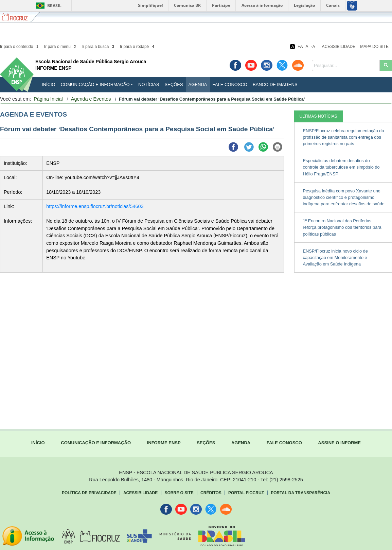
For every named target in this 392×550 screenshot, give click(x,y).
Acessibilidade (339, 47)
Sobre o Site (179, 493)
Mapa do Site (374, 47)
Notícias (149, 84)
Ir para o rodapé (138, 47)
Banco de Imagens (275, 84)
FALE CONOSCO (284, 443)
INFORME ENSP (164, 443)
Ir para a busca (98, 47)
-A (313, 47)
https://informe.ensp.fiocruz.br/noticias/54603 (95, 206)
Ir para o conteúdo (20, 47)
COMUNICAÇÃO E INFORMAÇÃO (96, 443)
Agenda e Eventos (91, 99)
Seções (174, 84)
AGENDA (241, 443)
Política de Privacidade (89, 493)
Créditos (211, 493)
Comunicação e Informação (95, 84)
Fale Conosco (230, 84)
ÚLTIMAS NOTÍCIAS (318, 116)
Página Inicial (48, 99)
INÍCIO (49, 84)
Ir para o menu (61, 47)
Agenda (198, 84)
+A (300, 47)
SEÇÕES (206, 443)
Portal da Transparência (300, 493)
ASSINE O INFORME (339, 443)
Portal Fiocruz (246, 493)
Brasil (47, 6)
